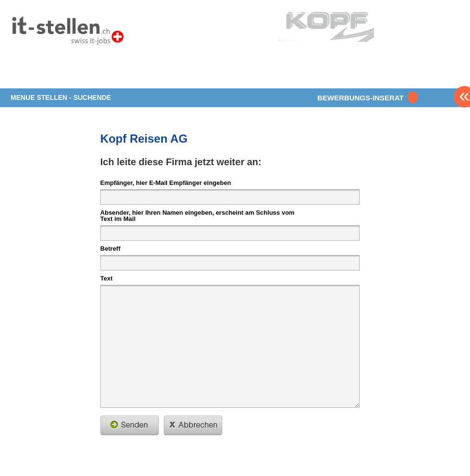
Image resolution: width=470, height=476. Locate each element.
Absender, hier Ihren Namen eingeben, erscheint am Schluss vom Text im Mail (198, 215)
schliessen (193, 426)
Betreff (110, 248)
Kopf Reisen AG (144, 139)
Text (107, 278)
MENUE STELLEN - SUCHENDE (61, 98)
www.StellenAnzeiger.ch (67, 33)
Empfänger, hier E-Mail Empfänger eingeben (166, 183)
